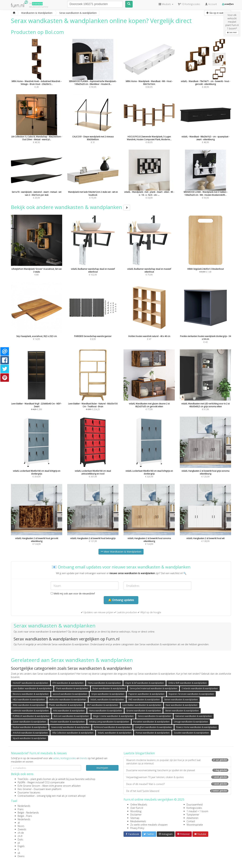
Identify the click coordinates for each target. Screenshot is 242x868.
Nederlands (24, 806)
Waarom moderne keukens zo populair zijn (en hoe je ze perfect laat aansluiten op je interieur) (177, 762)
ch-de (21, 833)
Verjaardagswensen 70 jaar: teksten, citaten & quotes (177, 777)
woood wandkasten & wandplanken (70, 694)
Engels (21, 846)
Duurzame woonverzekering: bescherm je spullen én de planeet (177, 770)
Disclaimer (136, 815)
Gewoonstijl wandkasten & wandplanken (70, 727)
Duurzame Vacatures (29, 792)
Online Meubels (139, 805)
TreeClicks (23, 779)
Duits (20, 839)
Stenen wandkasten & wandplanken (181, 700)
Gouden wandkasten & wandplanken (191, 733)
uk (19, 853)
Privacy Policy (137, 828)
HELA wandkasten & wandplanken (29, 700)
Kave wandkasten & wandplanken (182, 705)
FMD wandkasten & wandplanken (144, 700)
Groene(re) (37, 4)
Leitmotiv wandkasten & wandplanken (31, 711)
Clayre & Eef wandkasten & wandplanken (145, 683)
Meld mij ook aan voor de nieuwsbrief (73, 594)
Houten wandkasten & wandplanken (68, 722)
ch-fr (20, 836)
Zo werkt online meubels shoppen (149, 825)
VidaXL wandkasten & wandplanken (107, 700)
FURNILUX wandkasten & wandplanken (31, 716)
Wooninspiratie (195, 825)
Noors (21, 826)
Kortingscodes (194, 808)
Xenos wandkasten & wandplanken (155, 716)
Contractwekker (26, 796)
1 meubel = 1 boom (197, 811)
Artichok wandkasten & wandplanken (30, 733)
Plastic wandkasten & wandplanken (66, 705)
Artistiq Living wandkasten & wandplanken (109, 722)
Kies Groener (25, 789)
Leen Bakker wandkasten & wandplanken (32, 688)
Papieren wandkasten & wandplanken (146, 694)
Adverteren (192, 818)
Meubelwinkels (138, 821)
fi (18, 849)
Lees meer (232, 32)
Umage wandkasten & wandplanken (191, 722)
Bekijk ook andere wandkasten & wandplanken (70, 207)
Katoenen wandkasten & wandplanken (194, 716)
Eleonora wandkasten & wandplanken (31, 694)
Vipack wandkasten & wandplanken (29, 738)
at (19, 823)
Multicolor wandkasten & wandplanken (68, 700)
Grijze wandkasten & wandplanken (108, 694)
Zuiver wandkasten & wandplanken (29, 722)
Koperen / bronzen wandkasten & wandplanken (191, 694)
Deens (21, 856)
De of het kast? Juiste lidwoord (177, 791)
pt (19, 843)
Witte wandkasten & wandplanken (29, 705)
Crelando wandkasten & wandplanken (200, 688)
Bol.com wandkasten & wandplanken (71, 716)
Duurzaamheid (195, 805)
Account (211, 4)
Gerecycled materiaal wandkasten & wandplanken (154, 688)
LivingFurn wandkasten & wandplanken (154, 727)
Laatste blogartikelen (139, 753)
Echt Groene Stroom (29, 786)
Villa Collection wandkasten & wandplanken (73, 733)
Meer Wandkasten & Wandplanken (121, 552)
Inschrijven (102, 768)
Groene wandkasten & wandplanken (144, 711)
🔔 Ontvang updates (121, 600)
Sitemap (135, 818)
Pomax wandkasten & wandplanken (153, 733)
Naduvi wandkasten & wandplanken (30, 727)
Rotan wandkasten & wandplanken (109, 688)
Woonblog (136, 811)
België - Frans (25, 816)
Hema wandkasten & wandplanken (104, 683)
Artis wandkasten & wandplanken (69, 711)
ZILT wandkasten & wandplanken (103, 705)
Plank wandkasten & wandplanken (72, 688)
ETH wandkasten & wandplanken (68, 683)
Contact (191, 821)
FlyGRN (21, 782)
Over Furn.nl (137, 808)
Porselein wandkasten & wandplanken (152, 722)
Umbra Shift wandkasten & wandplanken (187, 683)
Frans (21, 809)
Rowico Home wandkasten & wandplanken (197, 727)
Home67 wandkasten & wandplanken (31, 683)
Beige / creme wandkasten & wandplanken (113, 716)
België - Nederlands (28, 813)
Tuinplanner (193, 815)
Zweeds (22, 829)
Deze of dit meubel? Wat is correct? (177, 784)
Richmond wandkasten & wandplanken (112, 727)
